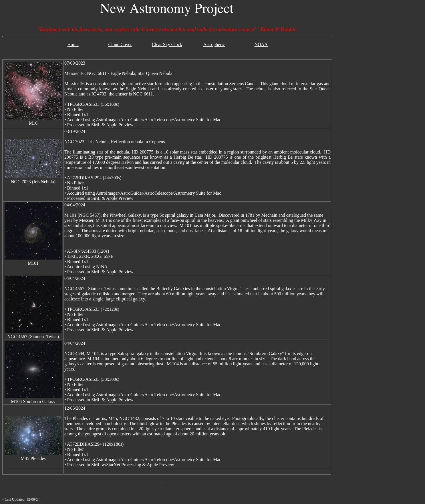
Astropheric (214, 44)
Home (73, 44)
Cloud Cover (120, 44)
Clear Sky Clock (167, 44)
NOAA (261, 44)
